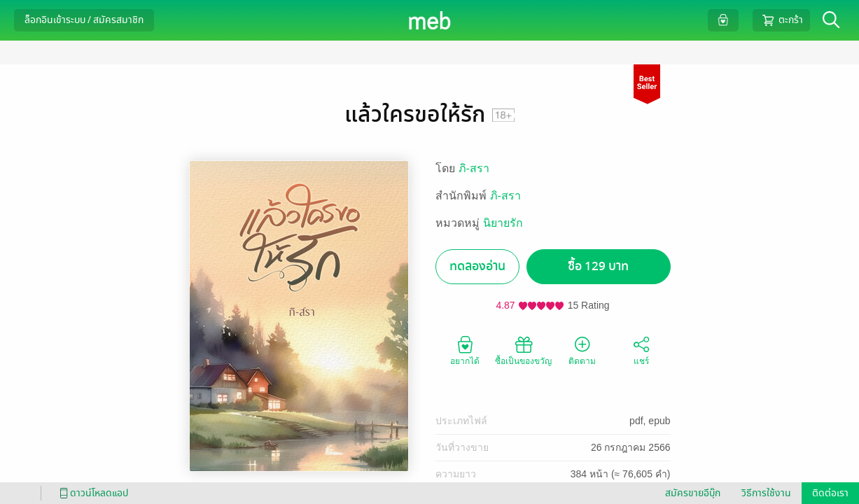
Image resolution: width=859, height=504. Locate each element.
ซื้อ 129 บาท (598, 266)
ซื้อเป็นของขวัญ (523, 350)
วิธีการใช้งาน (766, 493)
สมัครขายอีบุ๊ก (693, 493)
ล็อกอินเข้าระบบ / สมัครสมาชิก (84, 20)
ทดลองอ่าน (477, 266)
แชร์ (641, 350)
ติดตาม (582, 350)
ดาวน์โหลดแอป (92, 493)
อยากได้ (465, 350)
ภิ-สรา (474, 168)
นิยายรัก (503, 223)
